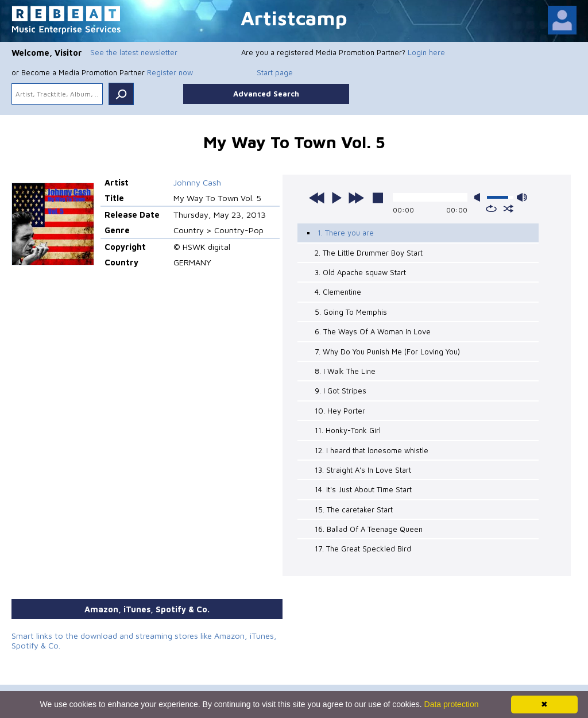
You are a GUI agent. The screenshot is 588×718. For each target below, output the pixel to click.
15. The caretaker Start (354, 509)
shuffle (508, 209)
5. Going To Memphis (351, 312)
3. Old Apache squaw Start (360, 272)
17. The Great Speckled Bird (363, 549)
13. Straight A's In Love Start (363, 470)
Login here (426, 52)
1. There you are (346, 233)
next (356, 198)
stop (378, 198)
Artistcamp (294, 18)
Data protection (452, 704)
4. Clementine (338, 292)
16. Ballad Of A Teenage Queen (369, 529)
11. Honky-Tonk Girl (348, 430)
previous (317, 198)
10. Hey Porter (340, 411)
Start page (275, 72)
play (336, 198)
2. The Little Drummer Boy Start (369, 253)
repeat (491, 209)
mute (479, 197)
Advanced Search (266, 94)
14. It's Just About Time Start (363, 489)
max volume (522, 197)
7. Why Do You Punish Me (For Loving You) (387, 352)
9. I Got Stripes (341, 391)
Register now (170, 72)
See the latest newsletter (134, 52)
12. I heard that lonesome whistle (372, 450)
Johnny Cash (197, 182)
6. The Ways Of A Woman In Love (373, 331)
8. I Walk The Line (345, 371)
